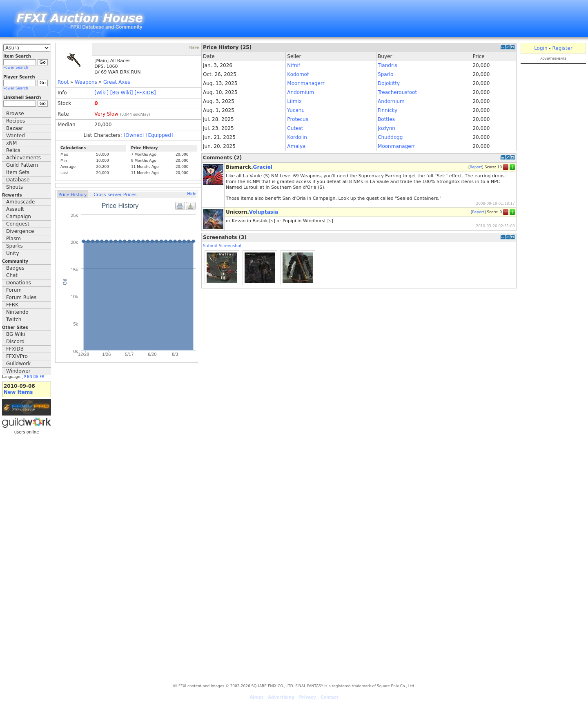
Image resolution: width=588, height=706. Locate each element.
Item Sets (18, 172)
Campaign (19, 217)
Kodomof (298, 74)
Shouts (14, 187)
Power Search (16, 67)
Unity (13, 253)
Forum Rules (21, 297)
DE (36, 377)
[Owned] (134, 135)
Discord (15, 342)
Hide (192, 194)
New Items (18, 392)
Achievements (23, 158)
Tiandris (387, 65)
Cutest (295, 128)
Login (541, 48)
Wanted (16, 136)
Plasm (13, 239)
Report (476, 167)
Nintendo (17, 312)
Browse (15, 114)
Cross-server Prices (115, 195)
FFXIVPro (17, 356)
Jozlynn (386, 128)
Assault (15, 209)
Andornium (301, 92)
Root (63, 82)
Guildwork (18, 364)
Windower (18, 371)
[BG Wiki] (122, 93)
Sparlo (385, 74)
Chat (12, 275)
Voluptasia (264, 212)
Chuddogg (390, 137)
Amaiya (296, 146)
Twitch (14, 319)
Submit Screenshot (222, 246)
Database (18, 180)
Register (562, 48)
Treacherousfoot (397, 92)
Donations (19, 283)
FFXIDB (15, 349)
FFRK (12, 305)
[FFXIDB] (145, 93)
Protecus (298, 119)
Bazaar (15, 128)
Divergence (20, 231)
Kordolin (297, 137)
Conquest (18, 224)
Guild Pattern (22, 165)
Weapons (86, 82)
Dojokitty (389, 83)
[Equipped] (160, 135)
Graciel (263, 167)
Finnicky (388, 110)
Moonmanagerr (306, 83)
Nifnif (294, 65)
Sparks (14, 246)
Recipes (16, 121)
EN (29, 377)
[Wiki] (101, 93)
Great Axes (117, 82)
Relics (13, 150)
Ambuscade (20, 202)
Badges (15, 268)
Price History (72, 195)
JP (24, 377)
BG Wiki (16, 334)
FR (42, 377)
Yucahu (296, 110)
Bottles (386, 119)
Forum (14, 290)
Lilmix (294, 101)
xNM (11, 143)
